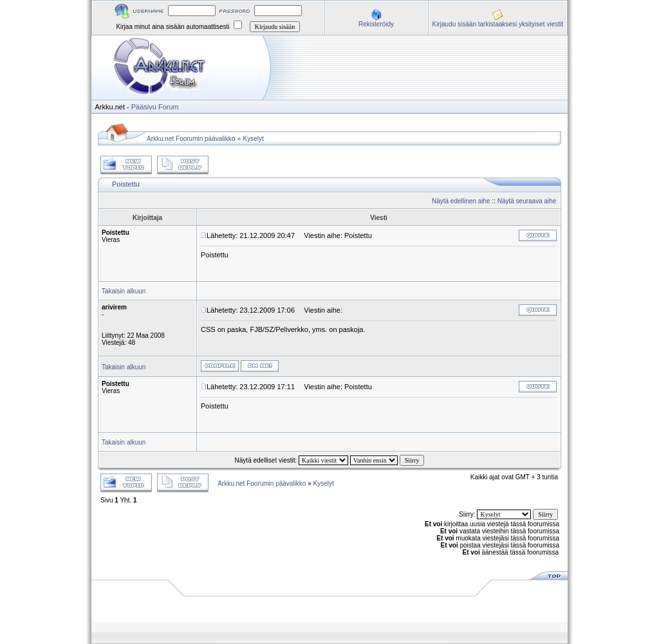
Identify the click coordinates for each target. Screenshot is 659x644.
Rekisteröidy (376, 24)
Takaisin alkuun (124, 291)
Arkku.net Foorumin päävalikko (191, 139)
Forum (169, 107)
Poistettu (126, 184)
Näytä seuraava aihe (527, 201)
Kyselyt (254, 139)
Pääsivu (144, 107)
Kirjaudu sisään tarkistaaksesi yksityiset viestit (498, 24)
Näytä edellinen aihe (461, 201)
